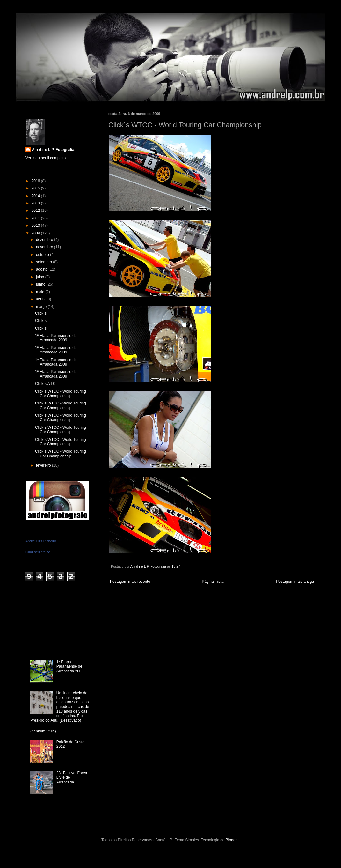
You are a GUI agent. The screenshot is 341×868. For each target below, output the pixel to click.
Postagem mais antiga (295, 582)
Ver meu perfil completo (46, 158)
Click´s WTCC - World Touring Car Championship (61, 394)
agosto (42, 269)
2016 (36, 181)
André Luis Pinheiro (41, 541)
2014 (36, 196)
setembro (44, 262)
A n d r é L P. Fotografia (53, 150)
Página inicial (213, 582)
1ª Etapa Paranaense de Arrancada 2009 (56, 338)
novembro (45, 247)
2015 (36, 188)
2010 (36, 226)
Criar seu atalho (38, 552)
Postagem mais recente (130, 582)
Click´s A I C (45, 384)
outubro (43, 255)
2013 (36, 203)
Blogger (232, 840)
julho (41, 277)
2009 (36, 233)
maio (41, 292)
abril (40, 299)
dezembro (45, 240)
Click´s (41, 313)
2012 (36, 211)
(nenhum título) (43, 731)
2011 (36, 218)
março (42, 307)
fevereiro (44, 465)
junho (41, 284)
